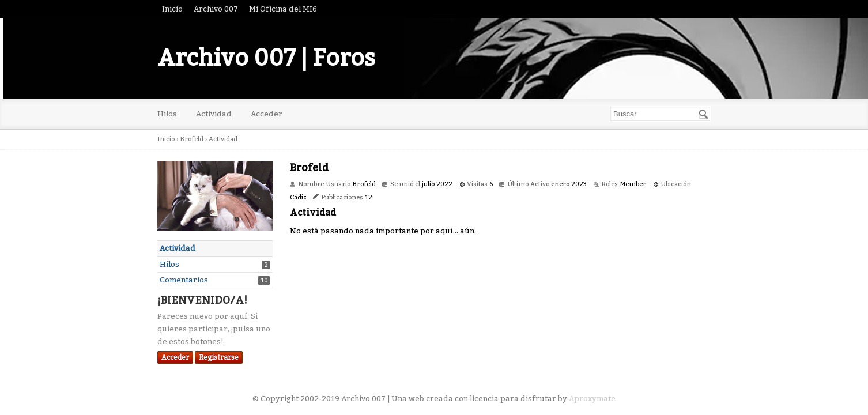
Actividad (214, 114)
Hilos (167, 114)
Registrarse (219, 357)
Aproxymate (592, 399)
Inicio (172, 9)
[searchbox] (660, 114)
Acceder (267, 114)
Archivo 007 (216, 9)
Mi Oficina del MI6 (283, 9)
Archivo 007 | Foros (266, 58)
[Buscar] (704, 114)
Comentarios (184, 280)
